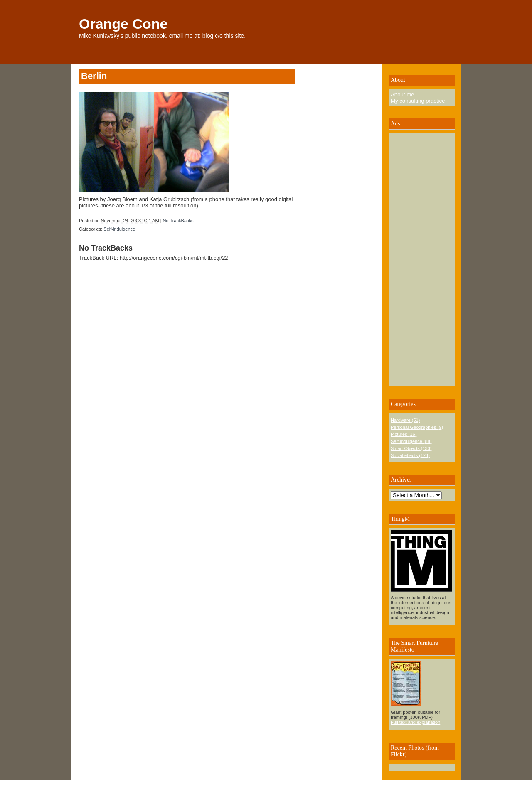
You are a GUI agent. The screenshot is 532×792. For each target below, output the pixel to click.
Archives (401, 480)
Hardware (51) (405, 420)
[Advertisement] (416, 260)
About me (402, 95)
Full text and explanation (415, 722)
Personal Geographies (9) (417, 427)
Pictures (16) (404, 434)
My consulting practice (418, 101)
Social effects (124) (410, 455)
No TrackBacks (178, 221)
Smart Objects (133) (411, 448)
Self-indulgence (119, 229)
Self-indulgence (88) (411, 441)
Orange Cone (123, 24)
